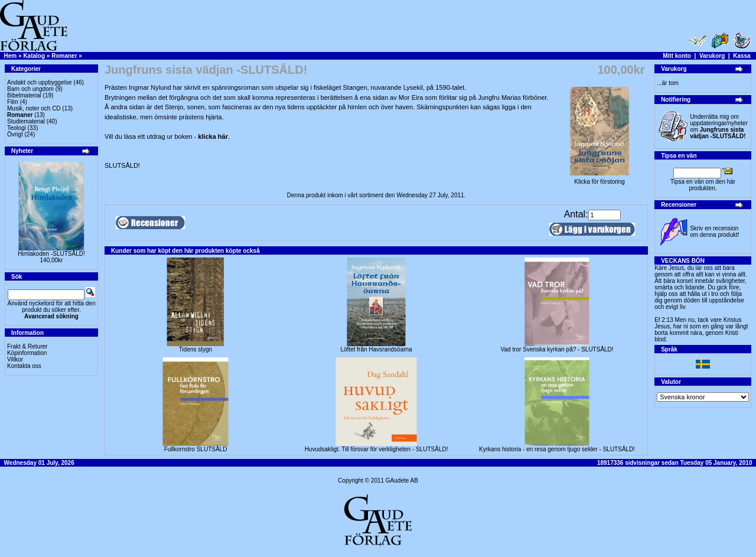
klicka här (213, 136)
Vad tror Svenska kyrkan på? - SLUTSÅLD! (557, 349)
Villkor (15, 359)
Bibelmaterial (24, 95)
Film (13, 102)
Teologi (17, 128)
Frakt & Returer (27, 346)
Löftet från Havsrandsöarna (376, 349)
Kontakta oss (24, 366)
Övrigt (15, 134)
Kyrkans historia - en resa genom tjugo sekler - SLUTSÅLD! (557, 449)
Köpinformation (27, 353)
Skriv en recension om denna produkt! (714, 232)
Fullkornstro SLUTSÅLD (196, 449)
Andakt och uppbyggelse (40, 82)
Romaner (64, 56)
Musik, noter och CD (34, 108)
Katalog (34, 56)
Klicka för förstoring (599, 179)
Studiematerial (26, 121)
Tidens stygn (195, 349)
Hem (11, 56)
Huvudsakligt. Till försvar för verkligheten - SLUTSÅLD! (377, 449)
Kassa (742, 56)
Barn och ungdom (30, 89)
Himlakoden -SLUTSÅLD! (51, 254)
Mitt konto (677, 56)
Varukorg (712, 56)
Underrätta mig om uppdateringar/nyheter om (719, 126)
